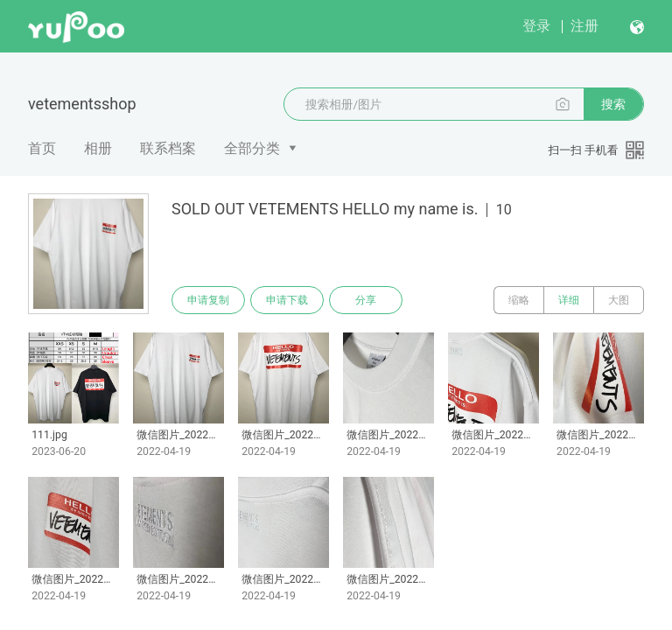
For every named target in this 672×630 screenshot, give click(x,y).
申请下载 (287, 300)
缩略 (519, 300)
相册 (98, 148)
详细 (569, 300)
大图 (619, 300)
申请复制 (208, 300)
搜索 (613, 104)
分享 (366, 300)
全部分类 (252, 148)
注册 (584, 26)
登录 (536, 26)
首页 (42, 148)
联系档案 (168, 148)
